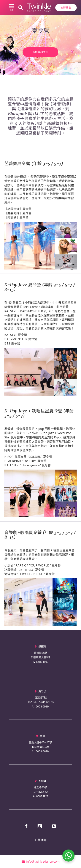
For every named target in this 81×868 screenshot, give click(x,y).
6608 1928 (42, 796)
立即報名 (66, 8)
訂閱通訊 (41, 840)
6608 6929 (42, 706)
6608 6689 (42, 751)
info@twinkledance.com (41, 861)
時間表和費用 (41, 52)
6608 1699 (42, 662)
